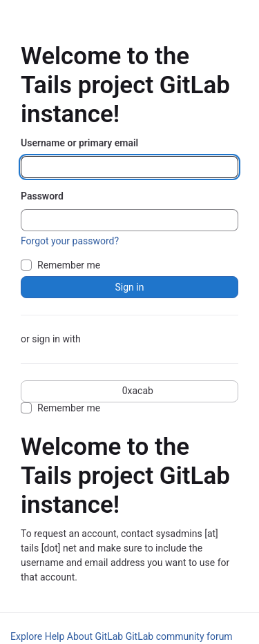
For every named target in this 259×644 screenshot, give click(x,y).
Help (55, 636)
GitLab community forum (179, 636)
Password (42, 196)
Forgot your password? (70, 241)
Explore (26, 636)
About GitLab (95, 636)
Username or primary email (79, 143)
